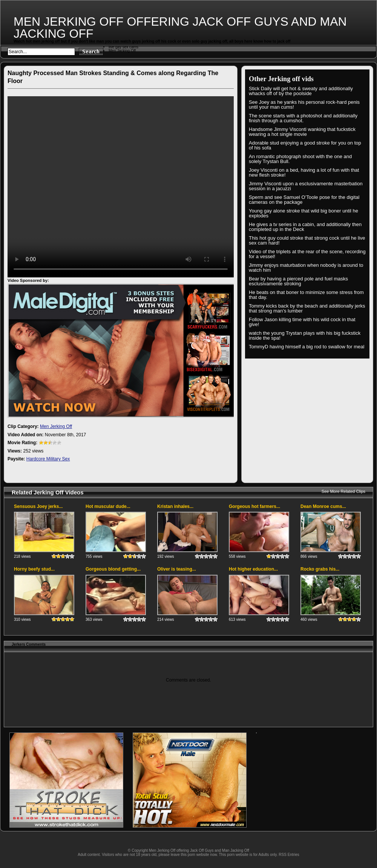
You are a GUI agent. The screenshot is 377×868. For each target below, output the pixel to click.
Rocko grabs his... (320, 569)
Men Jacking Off (122, 51)
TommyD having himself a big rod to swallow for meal (307, 347)
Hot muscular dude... (108, 506)
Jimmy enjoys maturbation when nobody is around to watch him (306, 268)
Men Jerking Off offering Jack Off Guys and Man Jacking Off (180, 28)
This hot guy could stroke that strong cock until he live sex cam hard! (307, 240)
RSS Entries (289, 855)
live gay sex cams (123, 47)
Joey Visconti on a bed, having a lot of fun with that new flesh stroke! (304, 172)
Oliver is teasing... (177, 569)
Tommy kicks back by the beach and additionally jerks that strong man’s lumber (307, 308)
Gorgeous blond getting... (113, 569)
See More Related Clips (343, 491)
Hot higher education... (253, 569)
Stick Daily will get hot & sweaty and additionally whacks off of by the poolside (301, 91)
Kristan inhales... (175, 506)
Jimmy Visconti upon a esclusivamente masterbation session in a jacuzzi (306, 186)
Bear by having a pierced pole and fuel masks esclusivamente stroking (298, 281)
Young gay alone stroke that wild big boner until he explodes (303, 213)
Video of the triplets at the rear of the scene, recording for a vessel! (307, 254)
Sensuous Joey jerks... (38, 506)
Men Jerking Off (56, 426)
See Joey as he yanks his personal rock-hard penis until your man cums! (304, 105)
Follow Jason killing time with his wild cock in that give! (302, 322)
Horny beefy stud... (34, 569)
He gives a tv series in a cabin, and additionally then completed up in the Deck (305, 227)
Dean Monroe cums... (323, 506)
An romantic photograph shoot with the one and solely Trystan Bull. (300, 159)
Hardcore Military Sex (48, 459)
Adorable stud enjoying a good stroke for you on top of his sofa (305, 145)
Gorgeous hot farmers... (254, 506)
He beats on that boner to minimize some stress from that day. (306, 295)
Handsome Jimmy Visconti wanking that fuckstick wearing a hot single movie (302, 132)
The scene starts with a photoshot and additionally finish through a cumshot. (303, 118)
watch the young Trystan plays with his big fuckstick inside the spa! (305, 336)
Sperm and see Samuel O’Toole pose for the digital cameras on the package (304, 200)
